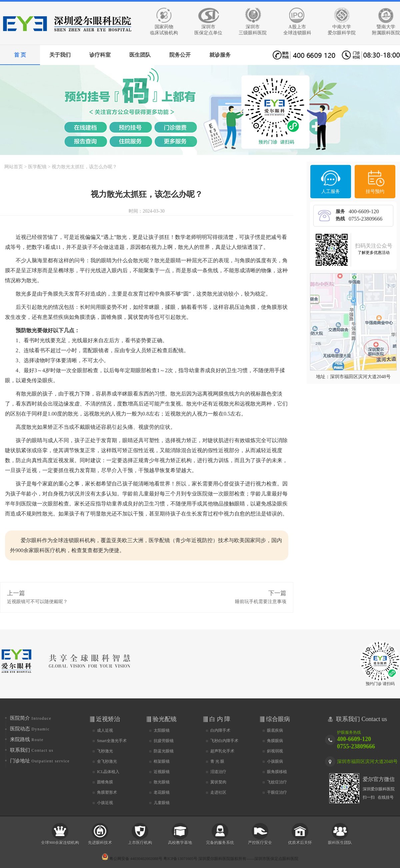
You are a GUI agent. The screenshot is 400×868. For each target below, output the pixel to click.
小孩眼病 (275, 761)
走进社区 (218, 792)
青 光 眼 (217, 761)
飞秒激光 (105, 751)
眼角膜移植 (277, 772)
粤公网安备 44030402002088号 (132, 859)
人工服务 (331, 191)
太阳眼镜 (162, 730)
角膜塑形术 (107, 792)
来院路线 (27, 739)
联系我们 (32, 750)
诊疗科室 (100, 55)
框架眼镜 (162, 761)
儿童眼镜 (162, 803)
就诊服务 (220, 55)
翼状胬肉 (218, 782)
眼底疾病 (275, 730)
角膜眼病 (275, 741)
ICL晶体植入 (108, 772)
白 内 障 (220, 719)
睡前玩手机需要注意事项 (261, 602)
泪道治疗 (218, 772)
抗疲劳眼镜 (164, 741)
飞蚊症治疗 (277, 782)
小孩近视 (105, 803)
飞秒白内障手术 (224, 741)
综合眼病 (278, 719)
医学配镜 (37, 167)
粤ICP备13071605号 (180, 859)
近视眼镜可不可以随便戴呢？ (37, 602)
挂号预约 (375, 191)
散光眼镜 (162, 782)
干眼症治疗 (277, 792)
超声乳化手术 (222, 751)
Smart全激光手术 (112, 741)
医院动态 (30, 729)
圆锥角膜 (105, 782)
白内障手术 (220, 730)
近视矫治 (108, 719)
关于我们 (60, 55)
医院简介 (31, 718)
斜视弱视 (275, 751)
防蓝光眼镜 (164, 751)
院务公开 (180, 55)
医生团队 (140, 55)
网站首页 (14, 167)
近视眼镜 (162, 772)
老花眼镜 (162, 792)
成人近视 (105, 730)
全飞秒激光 (107, 761)
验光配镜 (165, 719)
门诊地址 (40, 761)
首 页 (20, 55)
